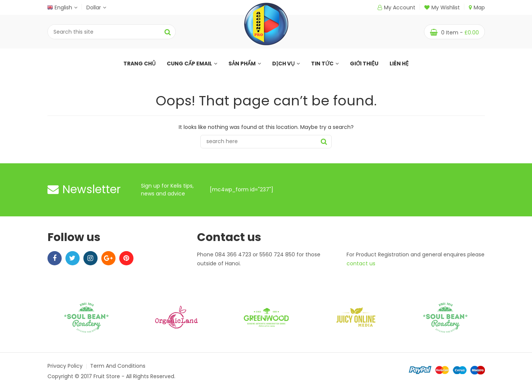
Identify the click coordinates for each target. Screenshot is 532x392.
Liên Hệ (399, 64)
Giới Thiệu (364, 64)
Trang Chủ (139, 64)
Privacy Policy (65, 366)
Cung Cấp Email (192, 64)
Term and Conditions (118, 366)
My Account (400, 7)
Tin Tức (325, 64)
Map (477, 7)
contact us (361, 263)
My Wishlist (442, 7)
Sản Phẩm (245, 64)
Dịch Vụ (286, 64)
